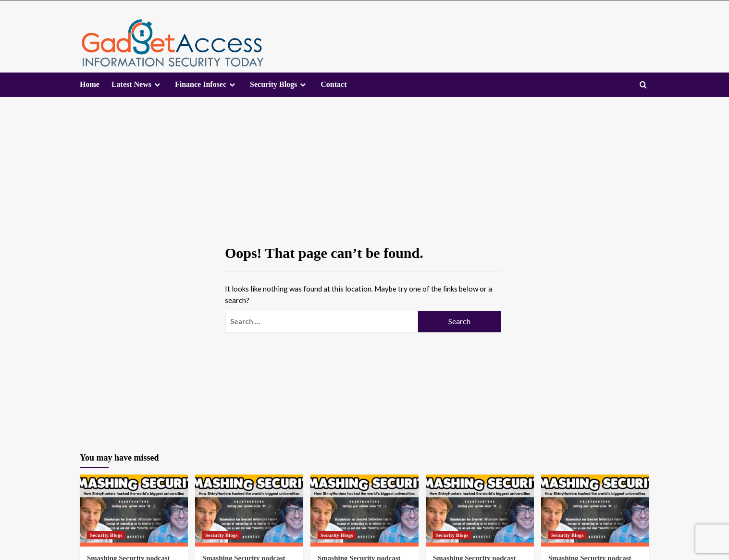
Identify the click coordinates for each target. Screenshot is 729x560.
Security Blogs (273, 84)
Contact (334, 84)
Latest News (131, 84)
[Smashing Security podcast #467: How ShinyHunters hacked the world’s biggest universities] (134, 511)
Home (90, 84)
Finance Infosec (201, 84)
